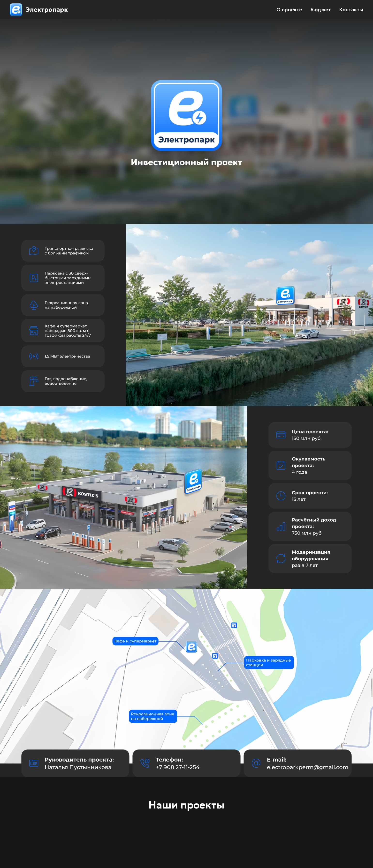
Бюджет (321, 10)
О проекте (289, 10)
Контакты (351, 10)
